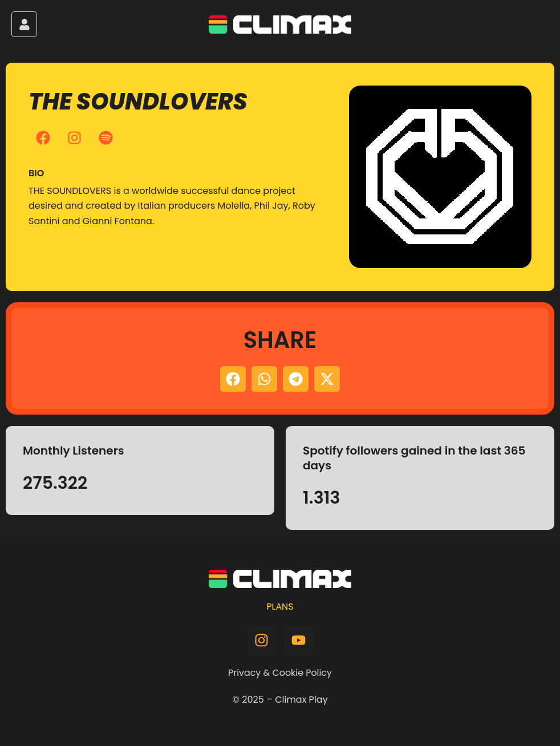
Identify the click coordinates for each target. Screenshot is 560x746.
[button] (233, 379)
